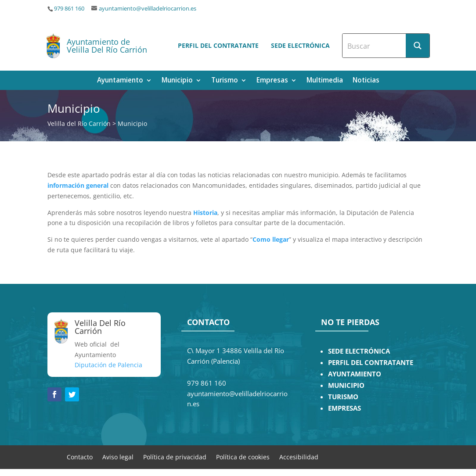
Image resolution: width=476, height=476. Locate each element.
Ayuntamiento (120, 81)
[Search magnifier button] (418, 46)
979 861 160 (69, 9)
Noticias (366, 81)
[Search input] (375, 46)
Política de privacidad (175, 456)
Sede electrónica (300, 45)
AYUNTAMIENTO (355, 374)
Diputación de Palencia (108, 365)
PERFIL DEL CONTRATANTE (371, 363)
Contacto (80, 456)
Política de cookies (243, 456)
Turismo (225, 81)
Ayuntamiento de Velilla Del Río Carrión (107, 46)
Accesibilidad (299, 456)
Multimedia (325, 81)
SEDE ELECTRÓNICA (359, 351)
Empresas (272, 81)
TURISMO (343, 397)
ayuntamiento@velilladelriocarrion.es (148, 9)
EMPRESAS (344, 408)
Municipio (177, 81)
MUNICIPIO (346, 385)
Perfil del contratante (218, 45)
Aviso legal (118, 456)
